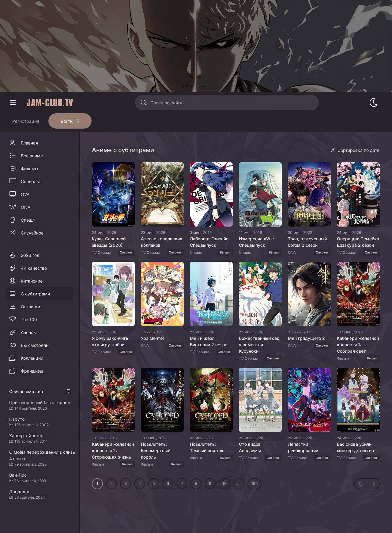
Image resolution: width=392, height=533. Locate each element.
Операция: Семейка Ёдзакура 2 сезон (358, 242)
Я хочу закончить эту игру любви (110, 341)
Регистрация (26, 121)
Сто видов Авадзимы (250, 447)
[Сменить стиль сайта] (374, 103)
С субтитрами (35, 294)
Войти (67, 121)
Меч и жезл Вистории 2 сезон (209, 341)
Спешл (28, 220)
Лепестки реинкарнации (303, 447)
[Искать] (143, 103)
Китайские (32, 281)
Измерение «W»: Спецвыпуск (256, 242)
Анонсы (29, 332)
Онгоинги (30, 307)
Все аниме (32, 156)
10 (224, 483)
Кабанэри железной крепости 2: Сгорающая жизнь (113, 450)
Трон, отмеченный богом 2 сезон (307, 242)
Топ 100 (29, 319)
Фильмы (30, 169)
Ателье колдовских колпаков (162, 242)
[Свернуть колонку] (13, 103)
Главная (29, 143)
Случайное (32, 233)
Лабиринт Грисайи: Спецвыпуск (210, 242)
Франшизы (32, 371)
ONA (26, 207)
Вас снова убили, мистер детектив (355, 447)
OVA (25, 194)
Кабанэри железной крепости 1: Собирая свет (358, 345)
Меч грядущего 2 (306, 338)
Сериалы (30, 181)
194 (254, 483)
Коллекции (32, 358)
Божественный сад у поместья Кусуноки (259, 345)
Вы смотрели (35, 345)
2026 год (30, 255)
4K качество (34, 268)
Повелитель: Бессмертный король (156, 450)
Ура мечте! (152, 338)
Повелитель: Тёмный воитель (207, 447)
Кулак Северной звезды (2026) (109, 242)
